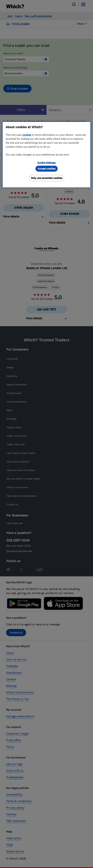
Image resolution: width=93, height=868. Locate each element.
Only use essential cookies (47, 178)
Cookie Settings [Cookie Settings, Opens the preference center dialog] (46, 163)
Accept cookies (47, 169)
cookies (27, 135)
